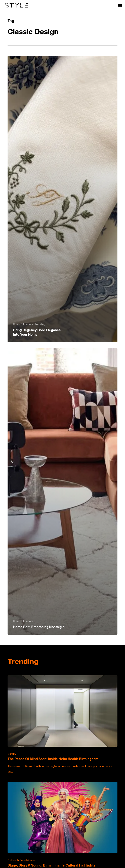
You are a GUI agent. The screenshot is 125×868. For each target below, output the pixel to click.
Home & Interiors (23, 324)
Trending (40, 324)
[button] (120, 5)
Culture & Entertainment (22, 860)
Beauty (12, 754)
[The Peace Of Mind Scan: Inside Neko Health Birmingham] (63, 725)
